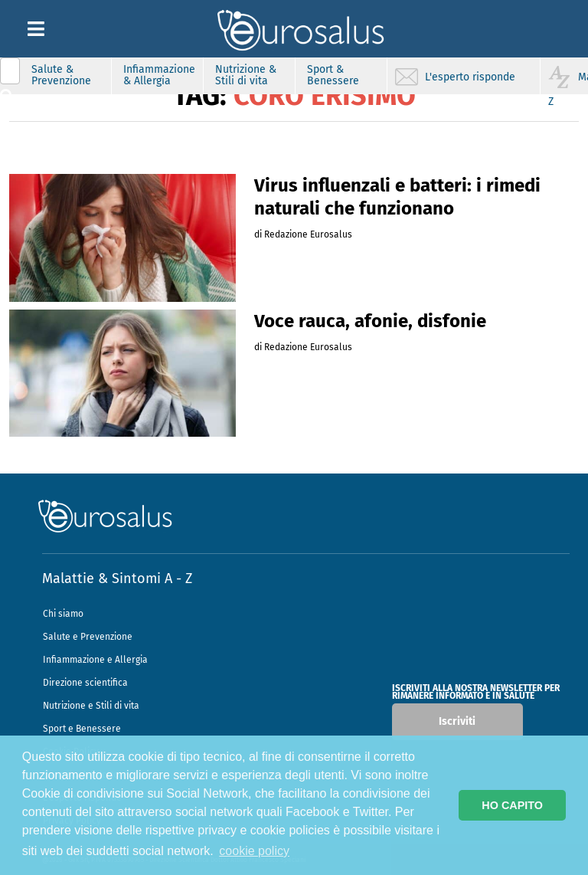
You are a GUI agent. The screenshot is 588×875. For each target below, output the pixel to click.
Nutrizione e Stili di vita (91, 706)
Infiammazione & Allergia (159, 75)
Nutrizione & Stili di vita (246, 75)
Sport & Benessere (333, 75)
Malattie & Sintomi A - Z (117, 578)
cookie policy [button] (254, 851)
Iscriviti (457, 721)
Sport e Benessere (82, 729)
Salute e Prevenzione (88, 637)
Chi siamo (63, 614)
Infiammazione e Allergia (95, 660)
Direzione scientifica (85, 683)
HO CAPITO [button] (512, 805)
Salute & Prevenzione (61, 75)
